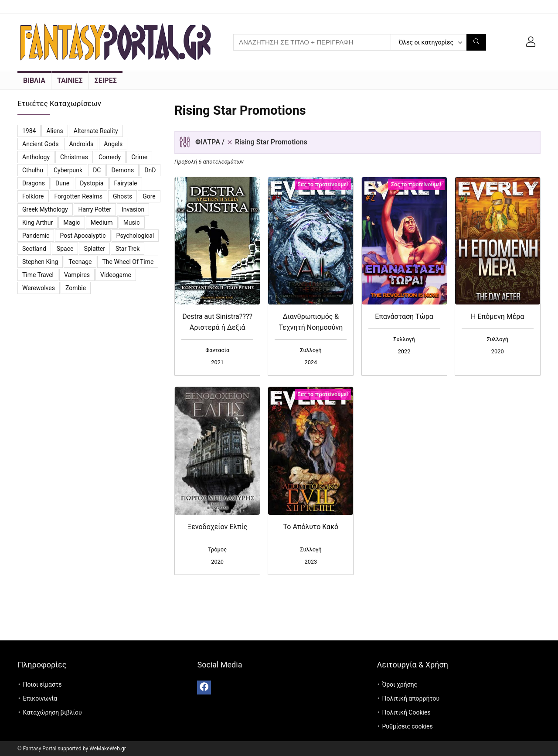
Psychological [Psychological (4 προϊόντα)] (135, 236)
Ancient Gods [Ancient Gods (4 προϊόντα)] (40, 144)
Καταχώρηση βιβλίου (53, 712)
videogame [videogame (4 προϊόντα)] (116, 275)
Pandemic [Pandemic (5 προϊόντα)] (36, 236)
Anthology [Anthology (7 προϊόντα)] (36, 157)
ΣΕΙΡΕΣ (106, 80)
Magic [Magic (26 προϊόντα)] (71, 222)
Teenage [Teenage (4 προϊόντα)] (80, 262)
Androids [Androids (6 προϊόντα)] (81, 144)
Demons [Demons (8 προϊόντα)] (122, 170)
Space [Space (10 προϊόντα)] (65, 249)
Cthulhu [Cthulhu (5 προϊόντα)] (33, 170)
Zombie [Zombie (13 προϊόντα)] (76, 288)
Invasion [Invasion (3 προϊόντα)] (133, 209)
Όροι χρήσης (400, 684)
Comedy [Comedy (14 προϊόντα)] (110, 157)
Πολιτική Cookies (406, 712)
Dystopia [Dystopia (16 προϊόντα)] (92, 183)
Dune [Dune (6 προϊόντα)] (62, 183)
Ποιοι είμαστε (43, 684)
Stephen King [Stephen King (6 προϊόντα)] (40, 262)
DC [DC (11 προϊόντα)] (97, 170)
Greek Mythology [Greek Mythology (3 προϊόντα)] (45, 209)
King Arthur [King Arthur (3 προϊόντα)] (37, 222)
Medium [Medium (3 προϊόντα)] (102, 222)
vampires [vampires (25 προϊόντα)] (77, 275)
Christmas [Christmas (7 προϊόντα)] (74, 157)
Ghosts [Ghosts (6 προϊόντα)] (122, 196)
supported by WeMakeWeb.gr (92, 749)
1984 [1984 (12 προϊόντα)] (29, 131)
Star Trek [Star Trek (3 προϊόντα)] (128, 249)
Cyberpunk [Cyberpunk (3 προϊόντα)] (68, 170)
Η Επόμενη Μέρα (497, 316)
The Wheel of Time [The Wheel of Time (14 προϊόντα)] (128, 262)
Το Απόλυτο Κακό (311, 527)
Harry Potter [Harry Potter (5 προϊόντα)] (95, 209)
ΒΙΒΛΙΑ (34, 80)
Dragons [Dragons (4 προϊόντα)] (34, 183)
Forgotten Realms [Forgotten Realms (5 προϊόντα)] (78, 196)
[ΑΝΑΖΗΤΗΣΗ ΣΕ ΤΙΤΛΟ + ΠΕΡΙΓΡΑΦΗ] (476, 42)
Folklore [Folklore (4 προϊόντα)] (33, 196)
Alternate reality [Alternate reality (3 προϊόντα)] (96, 131)
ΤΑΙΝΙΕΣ (70, 80)
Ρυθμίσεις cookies (407, 726)
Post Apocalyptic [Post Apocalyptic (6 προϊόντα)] (83, 236)
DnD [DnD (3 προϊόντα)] (150, 170)
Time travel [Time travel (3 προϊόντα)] (38, 275)
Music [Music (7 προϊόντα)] (132, 222)
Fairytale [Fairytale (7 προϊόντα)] (126, 183)
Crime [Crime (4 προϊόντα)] (139, 157)
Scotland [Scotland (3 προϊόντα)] (34, 249)
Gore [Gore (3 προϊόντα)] (149, 196)
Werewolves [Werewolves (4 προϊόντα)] (39, 288)
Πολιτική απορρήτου (411, 698)
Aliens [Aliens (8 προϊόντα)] (54, 131)
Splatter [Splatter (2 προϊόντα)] (94, 249)
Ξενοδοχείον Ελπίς (217, 527)
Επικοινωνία (40, 698)
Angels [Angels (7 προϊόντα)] (113, 144)
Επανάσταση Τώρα (404, 316)
